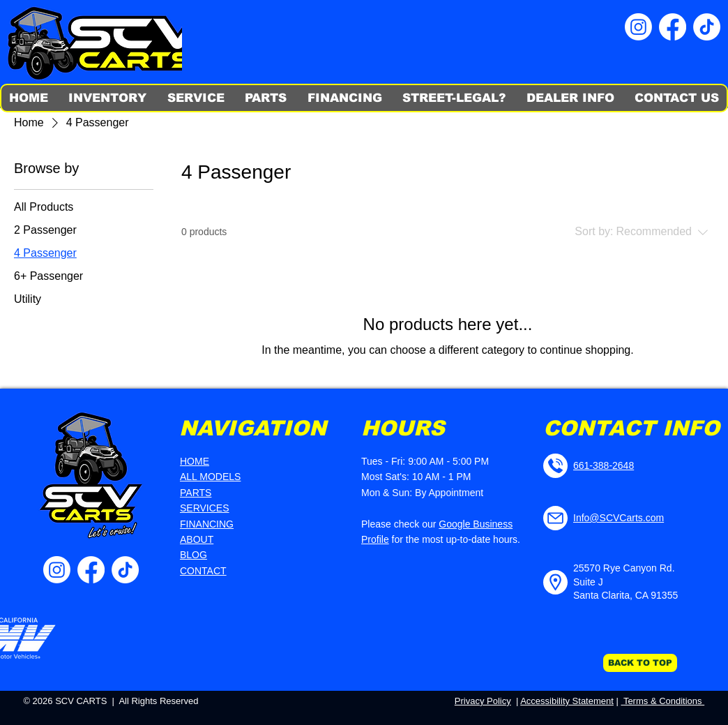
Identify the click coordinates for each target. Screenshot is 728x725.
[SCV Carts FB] (673, 27)
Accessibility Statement (567, 701)
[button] (108, 98)
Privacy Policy (483, 701)
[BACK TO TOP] (640, 663)
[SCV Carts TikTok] (707, 27)
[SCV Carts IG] (638, 27)
